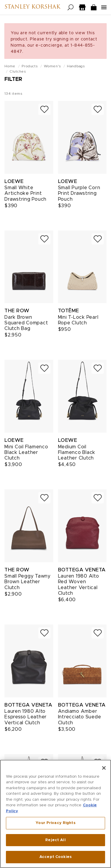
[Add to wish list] (44, 109)
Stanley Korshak (32, 7)
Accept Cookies (55, 857)
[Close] (104, 768)
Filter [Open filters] (13, 79)
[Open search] (71, 8)
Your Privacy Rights (55, 823)
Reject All (55, 840)
